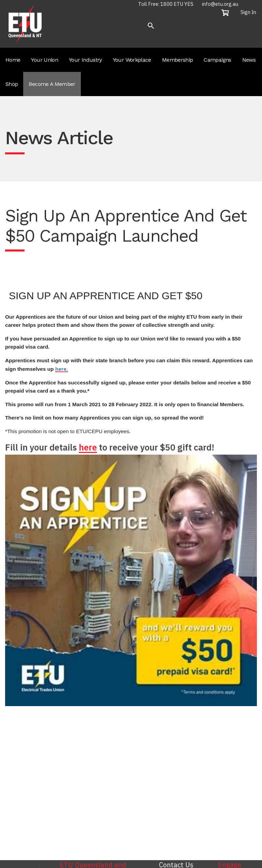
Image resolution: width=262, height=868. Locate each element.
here (88, 447)
